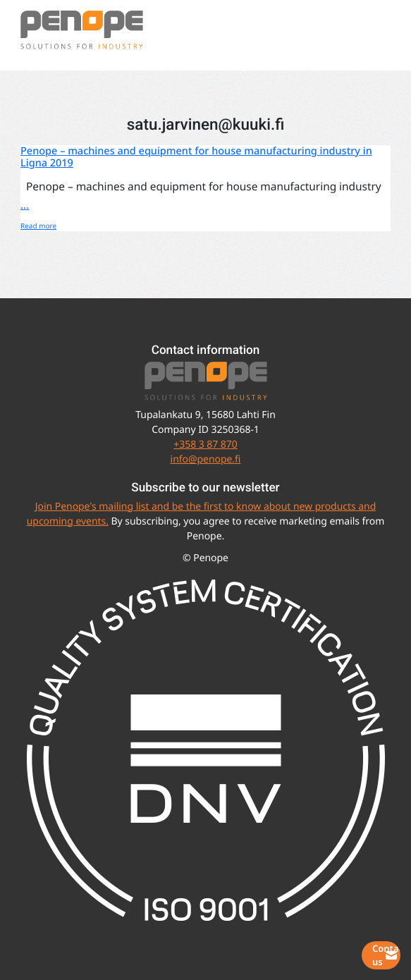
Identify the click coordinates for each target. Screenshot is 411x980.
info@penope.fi (206, 459)
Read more (38, 226)
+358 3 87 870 (205, 445)
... (25, 204)
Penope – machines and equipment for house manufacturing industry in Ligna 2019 (196, 157)
